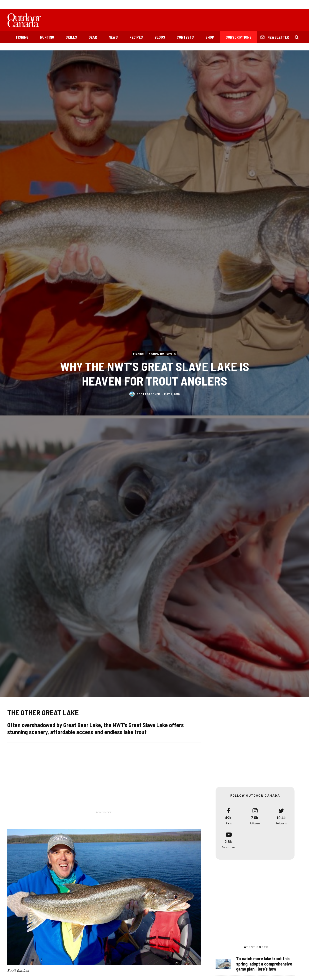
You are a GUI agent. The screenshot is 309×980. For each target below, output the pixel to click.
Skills (71, 37)
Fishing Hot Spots (162, 353)
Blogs (160, 37)
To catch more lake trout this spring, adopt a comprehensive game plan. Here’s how (264, 964)
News (113, 37)
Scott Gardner (148, 394)
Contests (185, 37)
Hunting (47, 37)
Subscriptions (239, 37)
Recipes (136, 37)
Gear (93, 37)
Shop (210, 37)
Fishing (22, 37)
